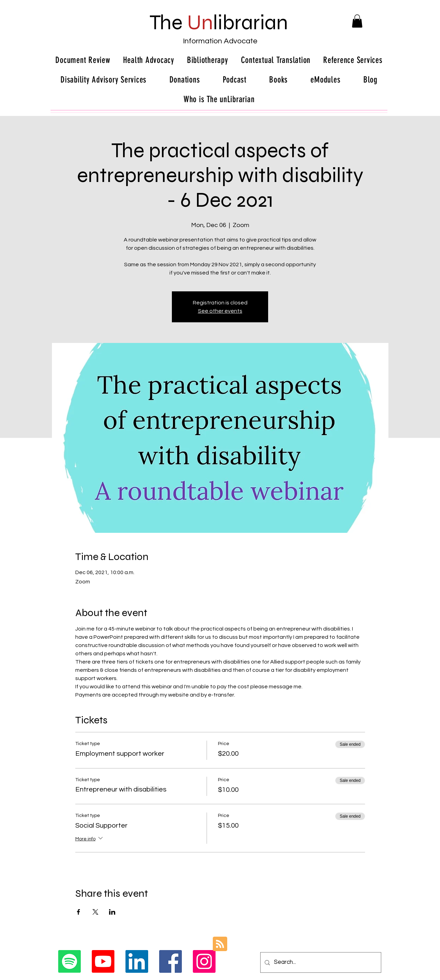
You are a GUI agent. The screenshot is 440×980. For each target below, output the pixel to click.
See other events (220, 311)
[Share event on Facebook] (79, 912)
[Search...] (320, 962)
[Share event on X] (95, 912)
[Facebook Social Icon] (170, 961)
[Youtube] (103, 961)
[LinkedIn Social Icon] (137, 961)
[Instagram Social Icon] (204, 961)
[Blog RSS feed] (220, 944)
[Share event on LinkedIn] (112, 912)
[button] (357, 21)
